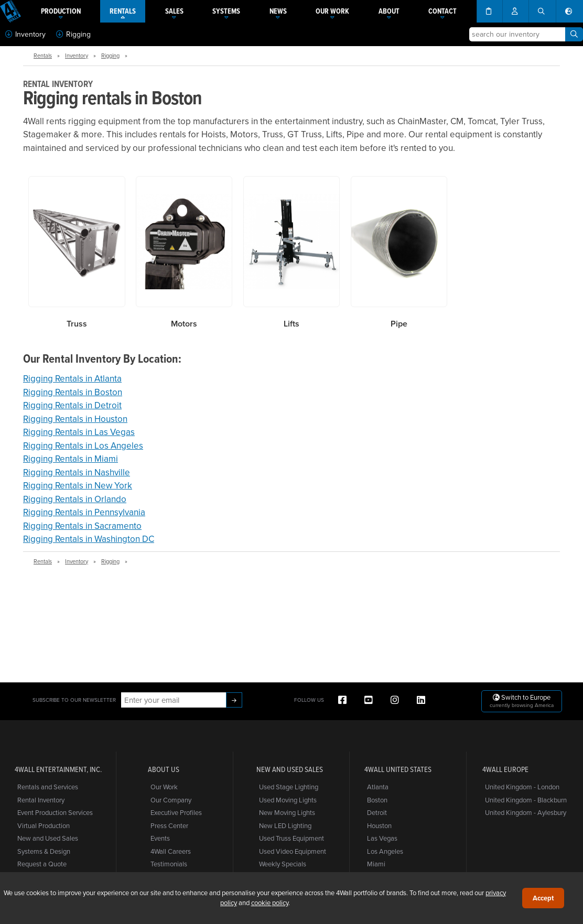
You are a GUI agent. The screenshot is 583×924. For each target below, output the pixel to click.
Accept (543, 898)
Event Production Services (55, 812)
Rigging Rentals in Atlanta (72, 378)
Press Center (169, 825)
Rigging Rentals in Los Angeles (83, 445)
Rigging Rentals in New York (78, 485)
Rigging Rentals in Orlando (75, 499)
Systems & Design (44, 851)
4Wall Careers (171, 851)
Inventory (25, 34)
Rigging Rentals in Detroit (72, 405)
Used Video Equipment (293, 851)
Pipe (399, 324)
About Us (164, 769)
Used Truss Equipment (291, 838)
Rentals (43, 56)
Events (160, 838)
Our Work (164, 787)
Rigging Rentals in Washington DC (89, 539)
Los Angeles (385, 851)
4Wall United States (398, 769)
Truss (77, 324)
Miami (376, 864)
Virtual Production (44, 825)
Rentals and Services (48, 787)
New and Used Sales (48, 838)
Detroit (377, 812)
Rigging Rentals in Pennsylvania (84, 512)
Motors (184, 324)
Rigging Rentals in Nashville (77, 472)
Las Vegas (382, 838)
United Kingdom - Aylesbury (526, 812)
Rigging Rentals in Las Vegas (79, 432)
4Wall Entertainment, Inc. (58, 769)
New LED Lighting (285, 825)
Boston (377, 800)
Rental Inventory (41, 800)
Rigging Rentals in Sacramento (82, 526)
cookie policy (270, 903)
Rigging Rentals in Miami (71, 459)
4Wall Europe (505, 769)
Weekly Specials (283, 864)
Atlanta (378, 787)
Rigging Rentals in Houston (75, 419)
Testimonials (169, 864)
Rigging (73, 34)
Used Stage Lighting (289, 787)
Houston (379, 825)
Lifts (291, 324)
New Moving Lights (287, 812)
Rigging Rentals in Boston (73, 392)
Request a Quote (42, 864)
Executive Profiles (176, 812)
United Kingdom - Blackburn (526, 800)
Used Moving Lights (288, 800)
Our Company (171, 800)
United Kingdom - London (522, 787)
